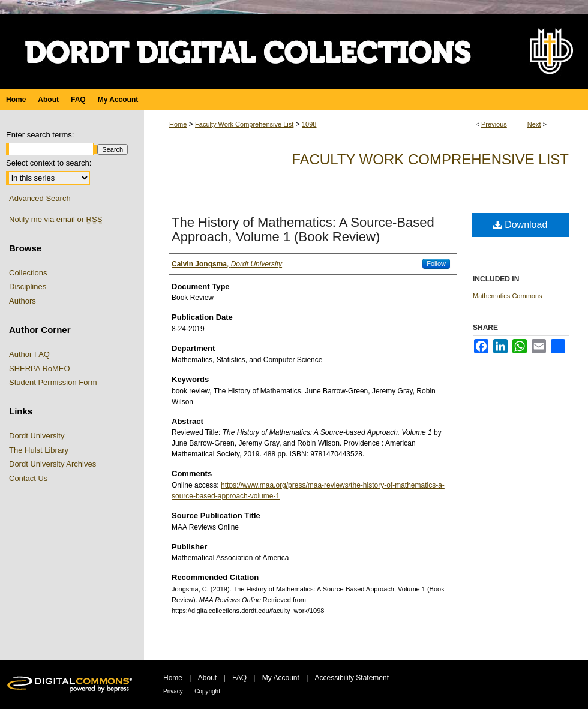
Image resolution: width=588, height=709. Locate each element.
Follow (436, 263)
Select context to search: (49, 163)
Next (534, 124)
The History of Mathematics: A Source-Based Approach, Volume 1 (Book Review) (303, 229)
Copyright (207, 691)
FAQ (239, 678)
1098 (309, 124)
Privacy (173, 691)
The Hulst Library (39, 450)
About (207, 678)
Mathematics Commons (508, 296)
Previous (494, 124)
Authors (22, 301)
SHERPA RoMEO (40, 369)
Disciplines (28, 286)
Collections (28, 273)
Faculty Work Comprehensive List (244, 124)
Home (178, 124)
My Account (281, 678)
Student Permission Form (53, 382)
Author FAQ (29, 354)
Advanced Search (40, 198)
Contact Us (28, 478)
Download (520, 225)
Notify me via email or (55, 220)
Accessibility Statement (352, 678)
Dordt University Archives (52, 464)
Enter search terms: (40, 135)
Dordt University (37, 436)
